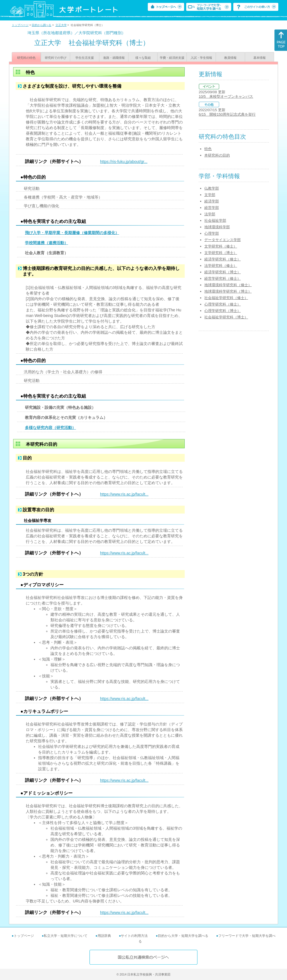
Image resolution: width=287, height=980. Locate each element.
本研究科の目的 (217, 155)
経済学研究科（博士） (223, 272)
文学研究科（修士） (221, 246)
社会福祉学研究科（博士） (226, 317)
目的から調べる (41, 25)
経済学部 (212, 201)
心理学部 (212, 233)
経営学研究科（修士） (223, 278)
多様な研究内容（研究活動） (50, 428)
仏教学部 (212, 188)
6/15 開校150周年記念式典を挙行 (227, 114)
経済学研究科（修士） (223, 259)
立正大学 (61, 25)
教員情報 (230, 58)
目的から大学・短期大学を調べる (183, 936)
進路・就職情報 (114, 58)
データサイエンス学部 (223, 240)
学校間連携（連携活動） (47, 243)
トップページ (20, 25)
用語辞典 (104, 936)
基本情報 (260, 58)
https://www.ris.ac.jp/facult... (124, 494)
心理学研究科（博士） (223, 311)
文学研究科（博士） (221, 253)
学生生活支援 (85, 58)
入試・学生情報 (201, 58)
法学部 (210, 214)
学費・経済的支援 (172, 58)
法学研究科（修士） (221, 266)
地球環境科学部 (217, 227)
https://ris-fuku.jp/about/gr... (124, 162)
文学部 (210, 195)
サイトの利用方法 (134, 936)
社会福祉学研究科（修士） (226, 298)
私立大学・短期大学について (66, 936)
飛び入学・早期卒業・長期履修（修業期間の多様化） (72, 233)
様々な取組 (143, 58)
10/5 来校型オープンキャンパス (226, 96)
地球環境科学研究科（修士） (228, 285)
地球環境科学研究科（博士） (228, 291)
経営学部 (212, 208)
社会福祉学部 (215, 221)
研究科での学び (56, 58)
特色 (208, 149)
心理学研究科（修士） (223, 304)
